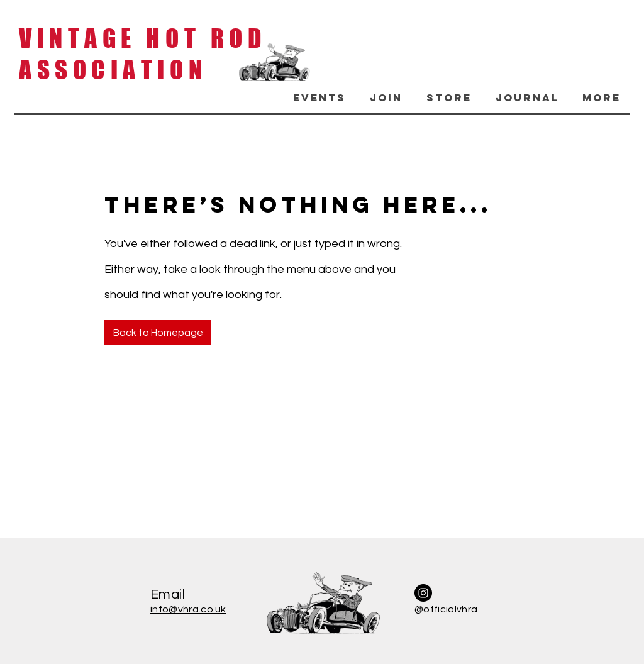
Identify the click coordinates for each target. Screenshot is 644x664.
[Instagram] (423, 593)
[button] (317, 97)
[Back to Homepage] (158, 333)
